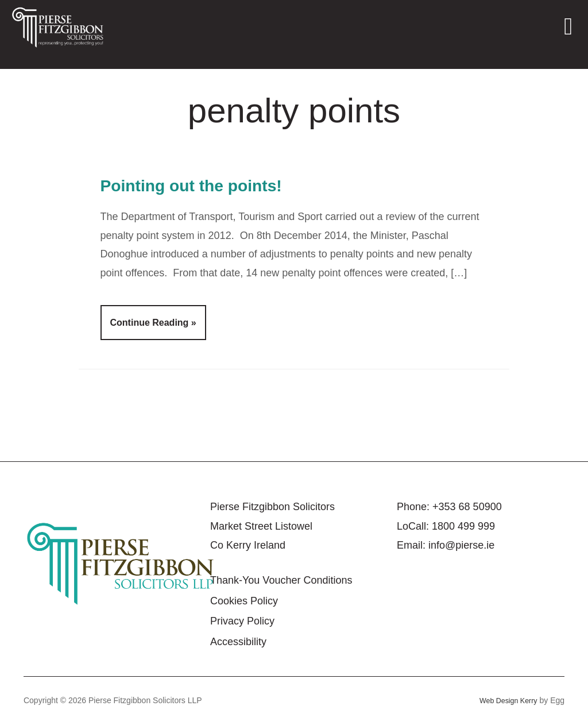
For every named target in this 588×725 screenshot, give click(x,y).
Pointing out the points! (216, 184)
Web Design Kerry (504, 700)
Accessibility (238, 642)
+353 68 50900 (467, 507)
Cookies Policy (244, 601)
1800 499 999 (463, 526)
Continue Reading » (153, 323)
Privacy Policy (242, 621)
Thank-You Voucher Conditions (281, 580)
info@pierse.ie (461, 545)
